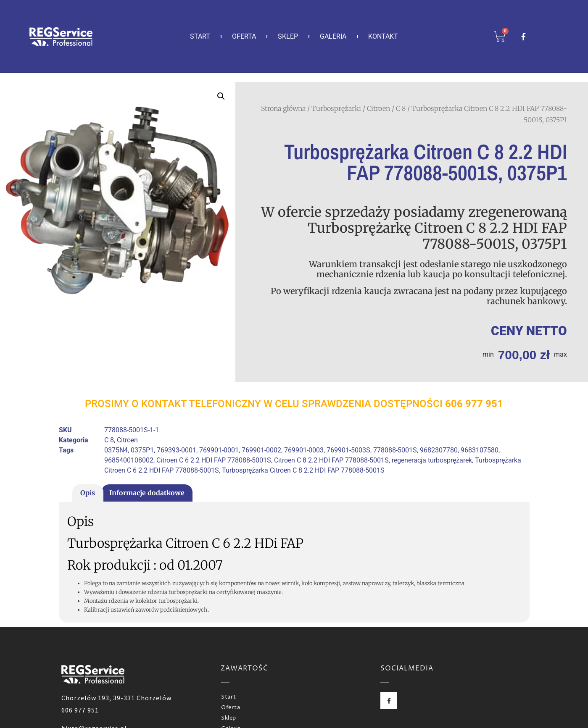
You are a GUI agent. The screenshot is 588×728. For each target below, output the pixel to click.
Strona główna (283, 108)
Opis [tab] (88, 493)
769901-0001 (219, 450)
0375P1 (142, 450)
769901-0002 (261, 450)
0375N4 (116, 450)
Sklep (288, 36)
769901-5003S (348, 450)
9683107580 (480, 450)
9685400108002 (129, 460)
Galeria (333, 36)
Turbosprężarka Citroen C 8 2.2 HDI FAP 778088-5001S (303, 470)
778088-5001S (395, 450)
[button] (221, 96)
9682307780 (439, 450)
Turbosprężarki (336, 108)
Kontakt (383, 36)
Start (200, 36)
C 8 (401, 108)
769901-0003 (304, 450)
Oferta (244, 36)
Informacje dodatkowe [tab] (147, 493)
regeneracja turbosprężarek (432, 460)
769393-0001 (177, 450)
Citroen (378, 108)
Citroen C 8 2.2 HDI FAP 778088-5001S (331, 460)
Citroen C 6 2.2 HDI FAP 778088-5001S (214, 460)
